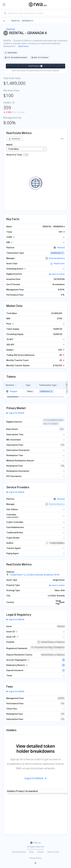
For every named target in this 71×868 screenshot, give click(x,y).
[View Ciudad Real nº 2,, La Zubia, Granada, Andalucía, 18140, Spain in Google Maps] (33, 575)
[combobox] (35, 13)
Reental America (55, 258)
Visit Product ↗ (36, 66)
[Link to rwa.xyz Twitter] (35, 863)
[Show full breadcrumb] (4, 21)
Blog (31, 852)
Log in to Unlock (15, 413)
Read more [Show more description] (23, 46)
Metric (9, 145)
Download (14, 139)
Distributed (57, 253)
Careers (40, 852)
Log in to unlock (57, 274)
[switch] (26, 155)
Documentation (19, 852)
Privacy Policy (35, 858)
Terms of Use (53, 852)
